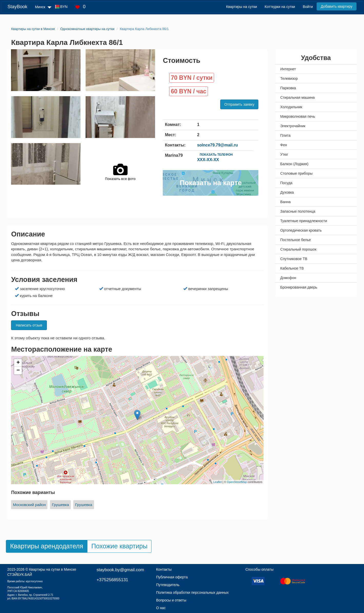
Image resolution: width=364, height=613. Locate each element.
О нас (161, 608)
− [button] (18, 371)
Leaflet (218, 482)
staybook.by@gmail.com (120, 570)
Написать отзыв (29, 325)
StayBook (17, 7)
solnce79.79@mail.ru (218, 145)
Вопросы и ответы (171, 600)
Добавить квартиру (336, 6)
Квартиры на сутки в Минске (53, 569)
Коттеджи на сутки (280, 7)
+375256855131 (112, 580)
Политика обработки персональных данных (192, 592)
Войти (308, 7)
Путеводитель (168, 585)
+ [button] (18, 363)
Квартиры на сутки (241, 7)
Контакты (164, 569)
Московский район (29, 505)
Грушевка (60, 505)
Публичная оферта (172, 577)
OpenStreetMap (237, 482)
